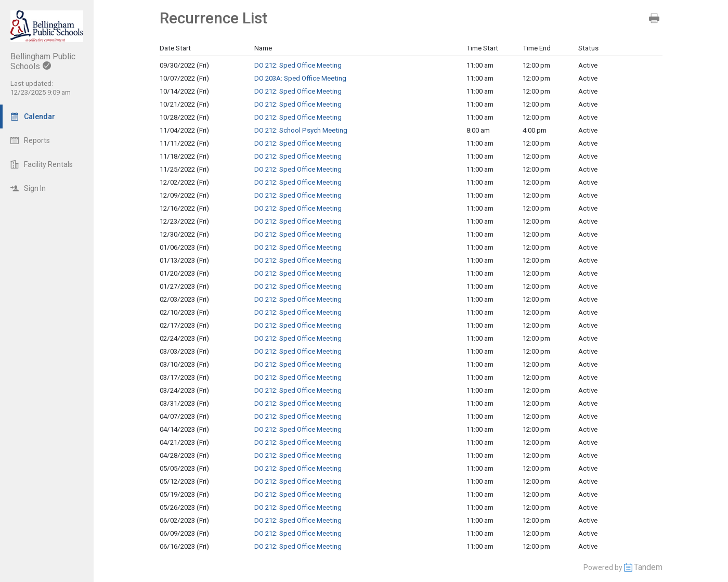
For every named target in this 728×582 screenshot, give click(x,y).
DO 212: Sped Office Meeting (298, 65)
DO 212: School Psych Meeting (301, 130)
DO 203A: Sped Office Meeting (300, 78)
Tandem (648, 567)
